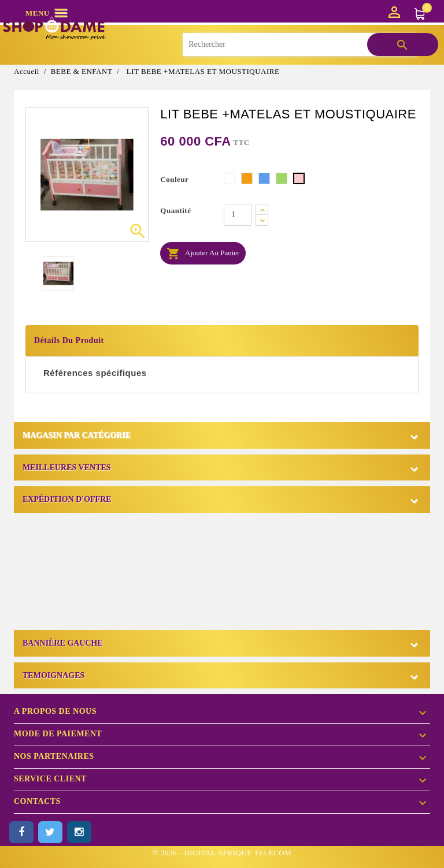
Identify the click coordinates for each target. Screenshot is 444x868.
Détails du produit (69, 340)
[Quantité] (238, 215)
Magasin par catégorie (77, 435)
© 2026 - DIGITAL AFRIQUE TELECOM (222, 853)
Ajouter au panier (203, 254)
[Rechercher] (299, 44)
